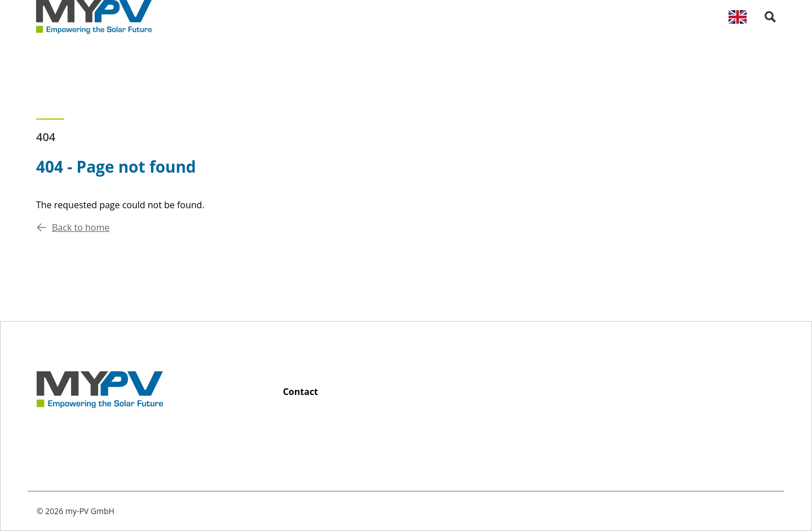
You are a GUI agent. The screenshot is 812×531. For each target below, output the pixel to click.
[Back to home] (94, 17)
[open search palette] (770, 17)
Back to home (73, 227)
